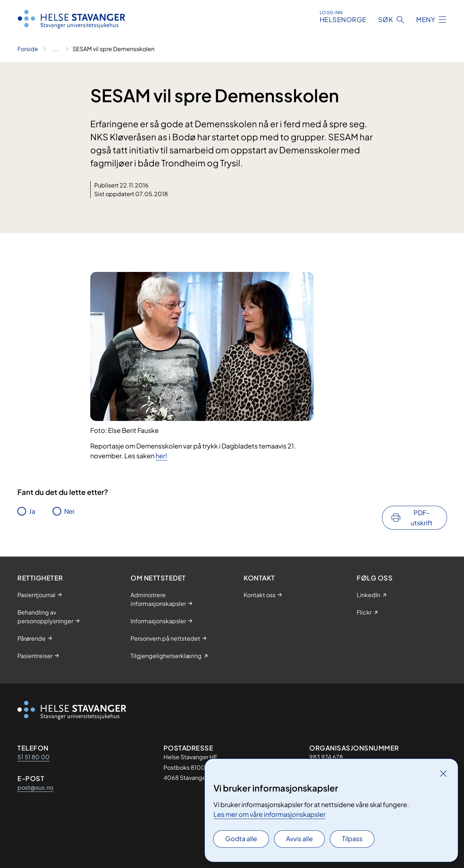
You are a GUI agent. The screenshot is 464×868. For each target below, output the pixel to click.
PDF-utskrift (422, 518)
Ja (32, 511)
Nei (69, 511)
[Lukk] (443, 773)
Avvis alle (299, 838)
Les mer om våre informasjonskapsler (270, 814)
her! (161, 456)
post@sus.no (35, 787)
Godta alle (241, 838)
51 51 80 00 (34, 757)
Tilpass (352, 838)
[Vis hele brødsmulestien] (55, 49)
